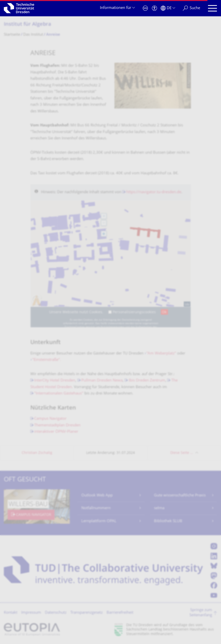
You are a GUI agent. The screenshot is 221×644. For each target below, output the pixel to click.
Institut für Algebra (28, 25)
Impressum (31, 613)
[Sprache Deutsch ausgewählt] (168, 8)
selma (159, 508)
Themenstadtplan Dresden (57, 425)
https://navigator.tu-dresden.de (154, 192)
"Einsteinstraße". (47, 360)
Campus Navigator (50, 419)
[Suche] (191, 8)
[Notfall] (145, 8)
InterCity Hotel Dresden (55, 381)
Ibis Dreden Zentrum (147, 381)
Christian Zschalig (37, 453)
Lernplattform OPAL (99, 521)
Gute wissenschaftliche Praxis (180, 496)
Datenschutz (56, 613)
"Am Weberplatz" (161, 354)
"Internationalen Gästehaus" (59, 394)
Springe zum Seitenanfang (201, 613)
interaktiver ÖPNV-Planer (56, 432)
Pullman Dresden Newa (102, 381)
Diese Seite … (182, 453)
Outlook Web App (97, 496)
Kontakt (11, 613)
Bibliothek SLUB (168, 521)
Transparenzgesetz (87, 613)
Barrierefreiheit (120, 613)
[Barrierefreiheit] (154, 8)
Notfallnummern (96, 508)
